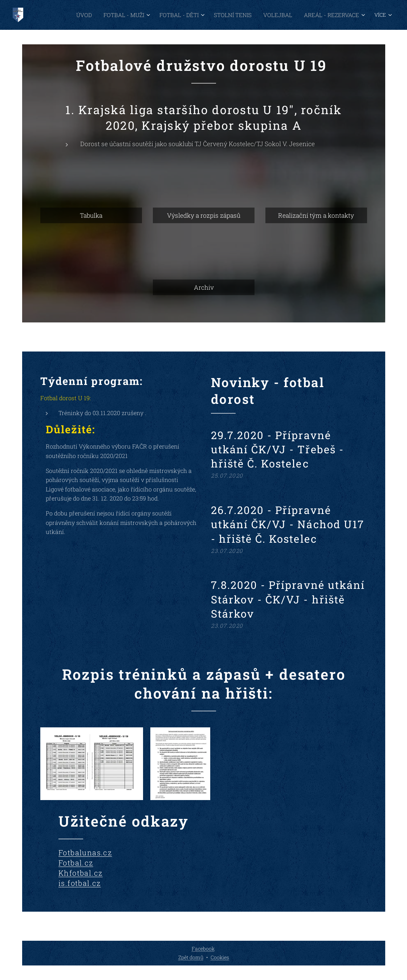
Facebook (203, 949)
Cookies (220, 957)
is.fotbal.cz (80, 883)
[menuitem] (68, 15)
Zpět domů (191, 957)
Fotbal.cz (76, 863)
